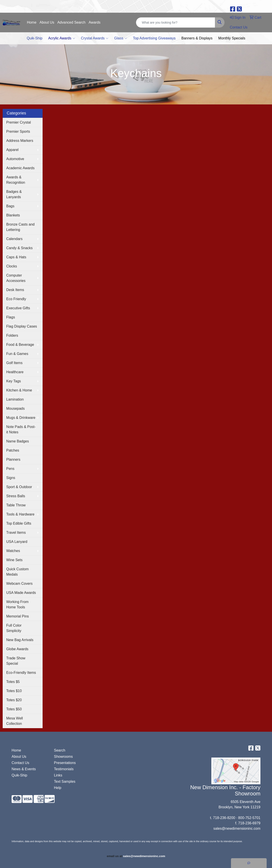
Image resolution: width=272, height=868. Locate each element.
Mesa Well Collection (14, 721)
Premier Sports (18, 131)
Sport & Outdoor (19, 487)
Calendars (14, 239)
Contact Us (20, 763)
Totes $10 (14, 691)
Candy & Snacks (19, 248)
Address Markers (20, 141)
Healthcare (15, 372)
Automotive (15, 159)
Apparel (12, 150)
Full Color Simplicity (14, 628)
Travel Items (16, 533)
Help (58, 788)
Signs (11, 478)
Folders (12, 335)
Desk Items (15, 290)
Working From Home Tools (17, 604)
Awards (94, 22)
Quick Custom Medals (17, 572)
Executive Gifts (18, 308)
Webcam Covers (19, 584)
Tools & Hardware (20, 514)
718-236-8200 (224, 818)
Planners (13, 459)
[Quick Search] (176, 22)
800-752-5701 (249, 818)
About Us (47, 22)
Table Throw (16, 505)
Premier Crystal (19, 122)
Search (60, 750)
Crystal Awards (95, 38)
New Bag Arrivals (20, 640)
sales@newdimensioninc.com (237, 828)
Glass (121, 38)
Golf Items (14, 363)
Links (58, 775)
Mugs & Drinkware (21, 418)
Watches (13, 551)
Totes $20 (14, 700)
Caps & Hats (16, 257)
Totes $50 (14, 709)
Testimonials (64, 769)
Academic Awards (20, 168)
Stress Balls (16, 496)
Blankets (13, 215)
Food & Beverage (20, 345)
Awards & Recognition (16, 180)
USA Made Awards (21, 593)
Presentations (65, 763)
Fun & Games (17, 354)
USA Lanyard (17, 542)
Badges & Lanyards (14, 194)
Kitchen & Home (19, 390)
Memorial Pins (18, 616)
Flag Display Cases (22, 326)
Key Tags (14, 381)
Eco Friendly (16, 299)
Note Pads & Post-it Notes (21, 429)
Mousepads (15, 409)
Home (32, 22)
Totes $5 (13, 682)
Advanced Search (71, 22)
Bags (10, 206)
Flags (11, 317)
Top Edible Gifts (19, 523)
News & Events (24, 769)
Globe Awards (17, 649)
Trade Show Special (16, 661)
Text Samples (65, 781)
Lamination (15, 399)
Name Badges (18, 441)
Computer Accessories (16, 278)
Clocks (12, 266)
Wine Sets (14, 560)
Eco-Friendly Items (21, 673)
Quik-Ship (35, 38)
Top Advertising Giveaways (154, 38)
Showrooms (63, 757)
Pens (10, 469)
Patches (13, 450)
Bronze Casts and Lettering (20, 227)
